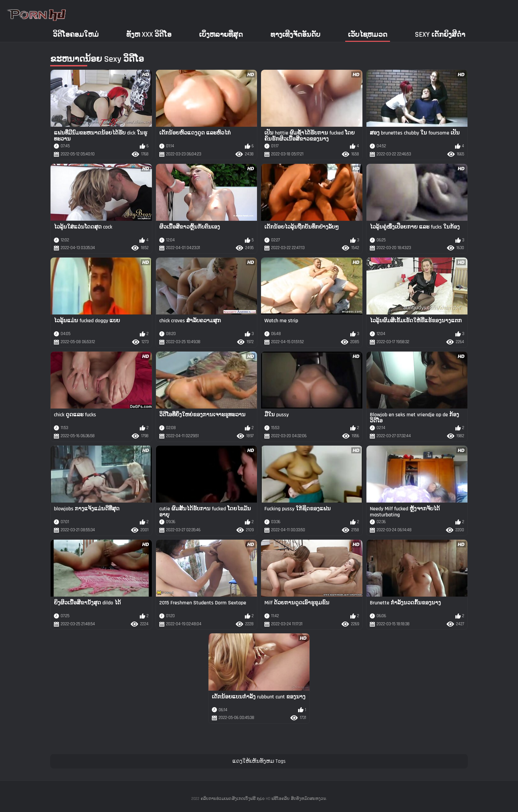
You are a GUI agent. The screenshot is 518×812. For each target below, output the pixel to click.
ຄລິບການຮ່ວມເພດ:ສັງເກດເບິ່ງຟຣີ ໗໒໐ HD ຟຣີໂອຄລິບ (245, 799)
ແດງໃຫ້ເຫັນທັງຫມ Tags (259, 761)
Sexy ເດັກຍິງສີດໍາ (440, 35)
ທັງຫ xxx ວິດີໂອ (149, 35)
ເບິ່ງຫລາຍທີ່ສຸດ (221, 35)
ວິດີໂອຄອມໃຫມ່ (76, 35)
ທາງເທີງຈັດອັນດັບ (295, 35)
